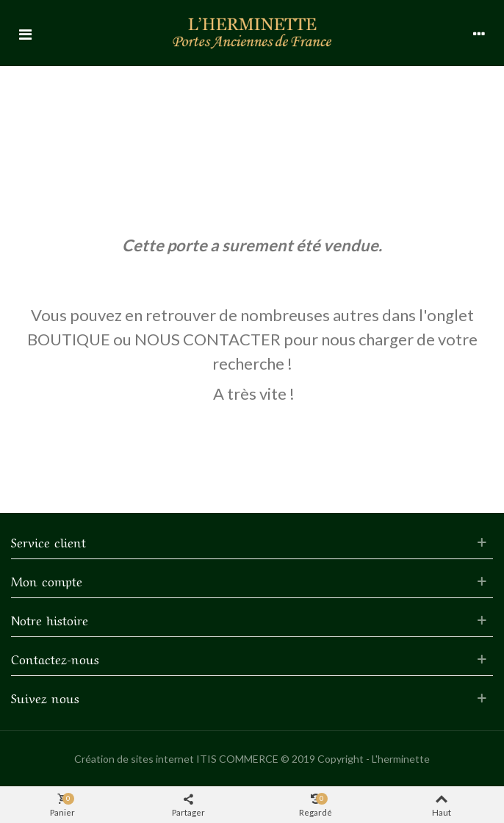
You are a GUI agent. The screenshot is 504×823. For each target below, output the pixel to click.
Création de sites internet (134, 759)
